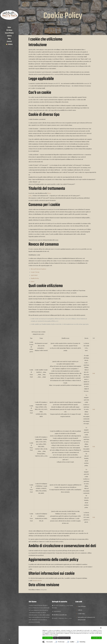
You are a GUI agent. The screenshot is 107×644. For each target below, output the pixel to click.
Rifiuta (55, 638)
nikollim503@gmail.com (60, 615)
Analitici (72, 642)
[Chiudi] (101, 628)
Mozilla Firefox (35, 278)
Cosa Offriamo (82, 606)
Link (94, 373)
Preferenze (61, 642)
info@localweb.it (37, 581)
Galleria (80, 610)
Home (58, 22)
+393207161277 (57, 611)
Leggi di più (55, 635)
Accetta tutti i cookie (96, 638)
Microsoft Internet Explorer (38, 269)
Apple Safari (34, 275)
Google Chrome (35, 272)
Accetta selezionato (48, 638)
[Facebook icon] (9, 640)
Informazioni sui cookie (64, 638)
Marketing (82, 642)
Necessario (50, 642)
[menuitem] (9, 44)
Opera (32, 281)
